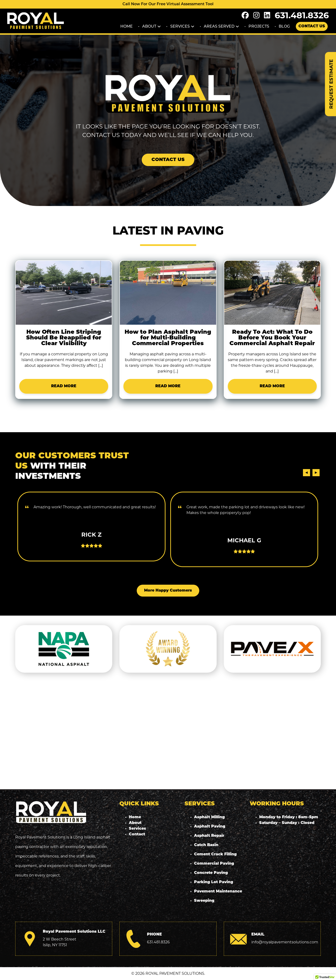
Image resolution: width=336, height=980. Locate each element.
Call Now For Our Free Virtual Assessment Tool (168, 4)
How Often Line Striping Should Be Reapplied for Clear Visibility (64, 338)
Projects (259, 26)
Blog (284, 26)
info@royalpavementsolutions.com (285, 942)
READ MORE (64, 386)
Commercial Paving (214, 864)
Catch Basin (206, 845)
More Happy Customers (168, 591)
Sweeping (204, 901)
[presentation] (307, 473)
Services (180, 26)
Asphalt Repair (209, 836)
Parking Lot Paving (214, 882)
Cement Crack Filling (215, 854)
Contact (137, 834)
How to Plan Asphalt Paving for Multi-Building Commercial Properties (168, 338)
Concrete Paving (211, 873)
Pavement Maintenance (218, 892)
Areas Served (219, 26)
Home (127, 26)
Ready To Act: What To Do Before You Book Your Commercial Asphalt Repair (272, 338)
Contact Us (312, 26)
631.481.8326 (302, 15)
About (149, 26)
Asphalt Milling (209, 817)
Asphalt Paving (210, 827)
